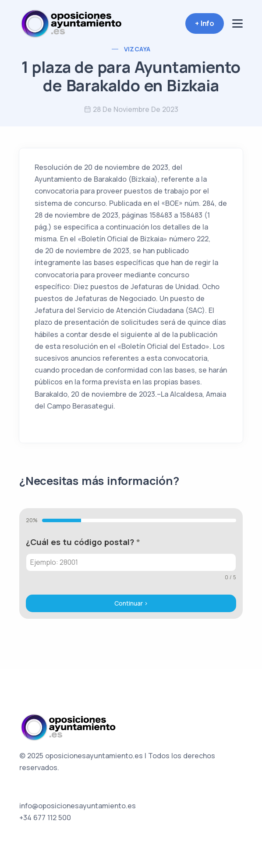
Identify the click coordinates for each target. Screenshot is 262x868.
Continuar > (131, 603)
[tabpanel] (131, 559)
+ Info (205, 23)
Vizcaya (137, 49)
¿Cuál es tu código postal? (83, 542)
